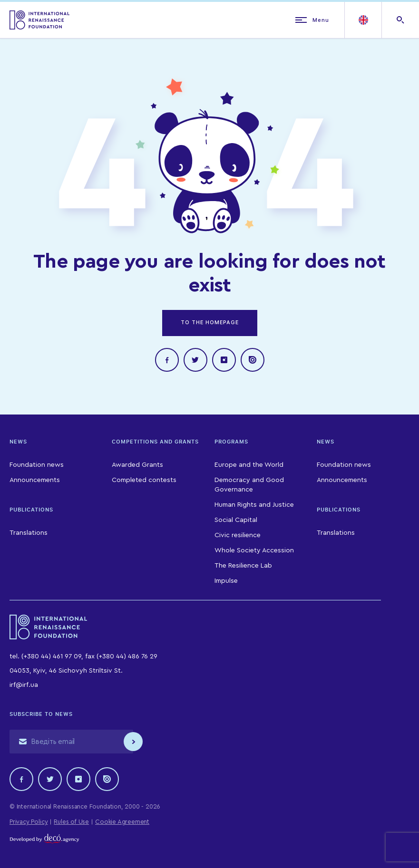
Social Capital (236, 520)
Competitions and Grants (155, 442)
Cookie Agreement (122, 822)
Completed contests (144, 480)
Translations (29, 533)
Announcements (35, 480)
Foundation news (37, 465)
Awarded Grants (137, 465)
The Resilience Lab (243, 566)
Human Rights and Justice (254, 505)
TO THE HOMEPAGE (210, 323)
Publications (31, 510)
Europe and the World (249, 465)
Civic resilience (238, 535)
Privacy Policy (29, 822)
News (18, 442)
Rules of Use (71, 822)
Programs (231, 442)
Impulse (226, 581)
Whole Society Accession (254, 550)
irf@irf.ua (24, 685)
